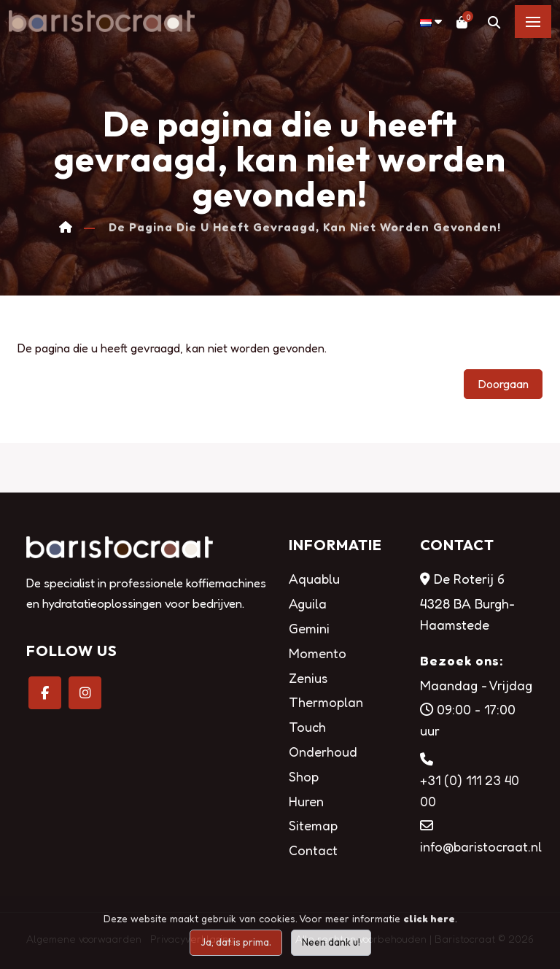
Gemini (309, 628)
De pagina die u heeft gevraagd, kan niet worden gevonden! (305, 227)
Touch (307, 727)
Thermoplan (326, 702)
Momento (318, 653)
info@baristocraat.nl (481, 846)
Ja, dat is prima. (236, 942)
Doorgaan (503, 384)
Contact (313, 850)
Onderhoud (323, 752)
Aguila (308, 603)
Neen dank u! (331, 942)
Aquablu (314, 579)
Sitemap (313, 825)
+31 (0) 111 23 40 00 (470, 791)
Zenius (308, 678)
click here (429, 918)
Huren (306, 801)
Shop (304, 776)
